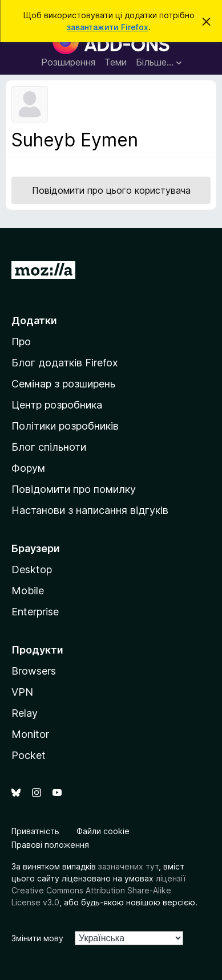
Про (21, 342)
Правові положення (50, 845)
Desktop (32, 569)
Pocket (29, 755)
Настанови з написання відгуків (90, 510)
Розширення (68, 62)
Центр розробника (57, 405)
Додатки (34, 320)
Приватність (35, 831)
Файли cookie (103, 831)
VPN (22, 692)
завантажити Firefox (108, 27)
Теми (116, 62)
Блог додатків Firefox (65, 363)
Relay (25, 713)
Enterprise (35, 612)
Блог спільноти (49, 447)
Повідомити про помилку (74, 489)
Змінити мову (37, 938)
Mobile (28, 591)
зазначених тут (128, 866)
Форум (28, 468)
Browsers (34, 671)
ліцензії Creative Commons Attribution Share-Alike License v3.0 (98, 890)
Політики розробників (65, 426)
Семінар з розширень (63, 384)
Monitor (30, 734)
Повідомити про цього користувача (111, 190)
